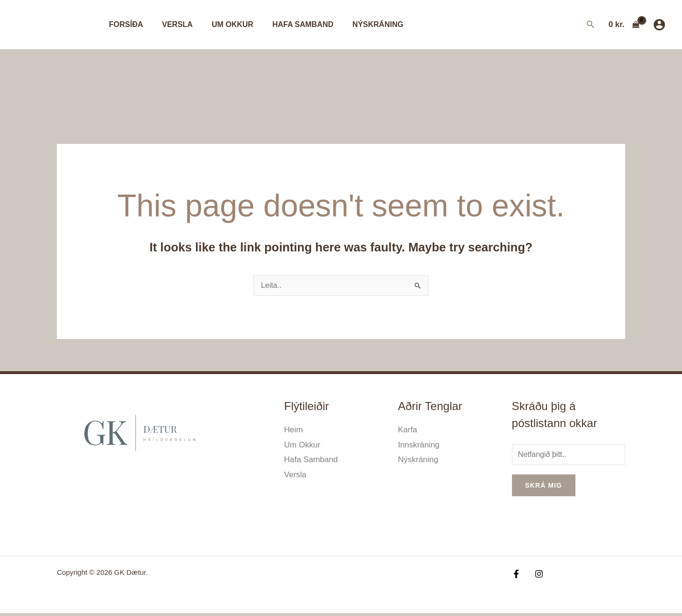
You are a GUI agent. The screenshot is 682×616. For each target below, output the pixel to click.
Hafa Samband (290, 24)
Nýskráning (361, 24)
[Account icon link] (659, 25)
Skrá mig (544, 488)
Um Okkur (223, 24)
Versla (172, 24)
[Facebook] (516, 576)
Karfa (408, 431)
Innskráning (419, 446)
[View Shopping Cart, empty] (624, 24)
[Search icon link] (591, 26)
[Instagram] (537, 576)
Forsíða (124, 24)
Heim (294, 431)
